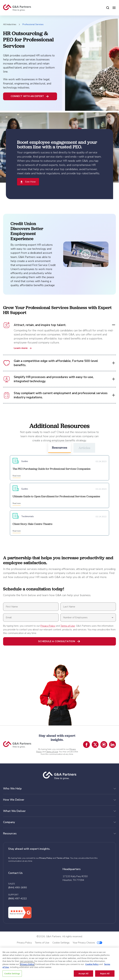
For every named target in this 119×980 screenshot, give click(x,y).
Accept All (84, 973)
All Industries (10, 24)
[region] (59, 964)
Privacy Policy (48, 626)
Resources (59, 447)
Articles (84, 448)
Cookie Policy (92, 964)
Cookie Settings (12, 973)
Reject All (105, 973)
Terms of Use (68, 626)
